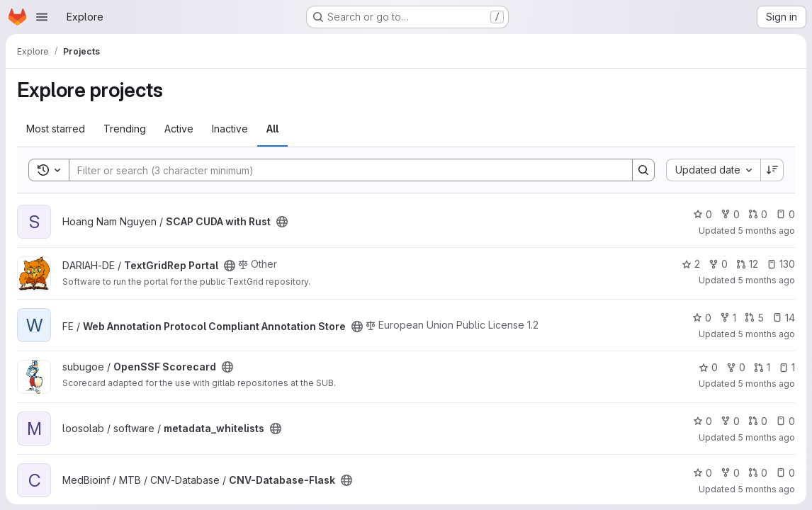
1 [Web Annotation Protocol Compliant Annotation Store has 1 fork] (728, 318)
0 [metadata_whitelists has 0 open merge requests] (758, 421)
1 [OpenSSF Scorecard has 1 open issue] (787, 367)
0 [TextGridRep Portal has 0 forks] (718, 264)
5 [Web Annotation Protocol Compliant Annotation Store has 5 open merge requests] (754, 318)
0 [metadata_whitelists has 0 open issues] (785, 421)
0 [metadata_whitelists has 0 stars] (703, 421)
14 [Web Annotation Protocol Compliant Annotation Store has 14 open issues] (784, 318)
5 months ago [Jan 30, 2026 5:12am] (766, 280)
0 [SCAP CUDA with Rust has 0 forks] (730, 214)
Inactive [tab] (230, 129)
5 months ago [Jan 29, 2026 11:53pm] (766, 489)
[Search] (344, 170)
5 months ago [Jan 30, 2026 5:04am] (766, 334)
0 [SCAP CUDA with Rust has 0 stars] (703, 214)
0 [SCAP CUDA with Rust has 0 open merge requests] (758, 214)
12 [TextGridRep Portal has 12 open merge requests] (747, 264)
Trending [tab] (125, 129)
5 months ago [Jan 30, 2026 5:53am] (766, 231)
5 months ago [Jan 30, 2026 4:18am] (766, 437)
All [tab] (272, 129)
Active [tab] (179, 129)
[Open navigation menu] (42, 17)
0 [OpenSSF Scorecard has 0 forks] (736, 367)
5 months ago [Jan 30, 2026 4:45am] (766, 384)
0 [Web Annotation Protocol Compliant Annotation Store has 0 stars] (702, 318)
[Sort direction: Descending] (772, 170)
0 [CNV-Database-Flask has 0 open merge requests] (758, 473)
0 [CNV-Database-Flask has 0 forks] (730, 473)
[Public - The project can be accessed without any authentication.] (282, 222)
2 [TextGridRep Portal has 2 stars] (691, 264)
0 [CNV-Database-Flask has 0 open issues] (785, 473)
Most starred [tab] (56, 129)
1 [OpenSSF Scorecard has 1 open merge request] (762, 367)
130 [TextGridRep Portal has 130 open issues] (781, 264)
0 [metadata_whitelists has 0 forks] (730, 421)
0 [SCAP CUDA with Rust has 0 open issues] (785, 214)
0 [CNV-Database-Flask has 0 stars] (703, 473)
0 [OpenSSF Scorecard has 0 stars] (708, 367)
